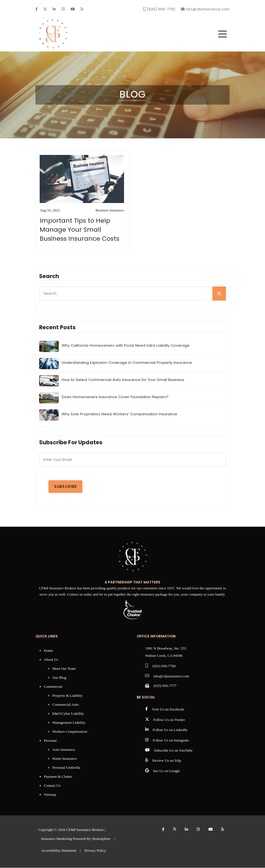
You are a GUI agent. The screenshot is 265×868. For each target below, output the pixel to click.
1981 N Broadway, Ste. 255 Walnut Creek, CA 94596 (166, 652)
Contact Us (52, 786)
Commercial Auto (66, 705)
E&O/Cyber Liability (68, 714)
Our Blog (59, 678)
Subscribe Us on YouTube (173, 751)
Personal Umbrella (66, 768)
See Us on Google (167, 771)
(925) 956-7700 (164, 666)
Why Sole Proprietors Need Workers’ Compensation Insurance (119, 415)
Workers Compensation (70, 732)
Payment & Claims (58, 777)
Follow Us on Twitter (169, 720)
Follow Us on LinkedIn (170, 730)
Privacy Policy (95, 851)
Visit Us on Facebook (168, 710)
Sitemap (50, 795)
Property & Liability (68, 696)
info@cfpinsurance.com (171, 677)
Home (48, 651)
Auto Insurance (64, 750)
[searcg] (132, 294)
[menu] (223, 34)
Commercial (53, 687)
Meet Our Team (64, 669)
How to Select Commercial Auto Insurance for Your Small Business (123, 380)
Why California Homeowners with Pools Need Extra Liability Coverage (126, 346)
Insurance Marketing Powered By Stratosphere (76, 839)
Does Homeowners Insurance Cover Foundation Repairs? (115, 397)
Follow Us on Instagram (171, 740)
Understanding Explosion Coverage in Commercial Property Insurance (127, 363)
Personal (50, 741)
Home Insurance (65, 759)
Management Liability (69, 723)
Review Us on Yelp (167, 761)
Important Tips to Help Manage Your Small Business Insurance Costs (79, 230)
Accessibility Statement (59, 851)
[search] (219, 294)
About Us (51, 660)
